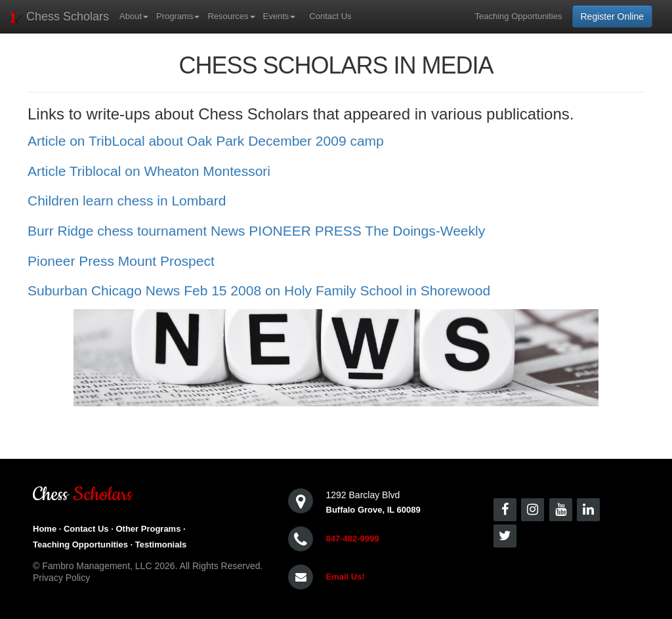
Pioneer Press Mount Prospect (121, 261)
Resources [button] (231, 16)
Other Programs (148, 529)
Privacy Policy (61, 578)
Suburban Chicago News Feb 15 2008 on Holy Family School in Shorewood (259, 290)
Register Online (613, 16)
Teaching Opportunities (519, 16)
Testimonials (161, 544)
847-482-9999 (353, 539)
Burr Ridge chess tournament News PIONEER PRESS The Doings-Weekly (256, 231)
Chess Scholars (59, 17)
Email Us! (346, 577)
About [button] (134, 16)
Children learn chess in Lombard (127, 201)
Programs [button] (178, 16)
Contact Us (330, 16)
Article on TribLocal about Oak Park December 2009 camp (206, 141)
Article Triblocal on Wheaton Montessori (149, 171)
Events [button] (280, 16)
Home (45, 529)
